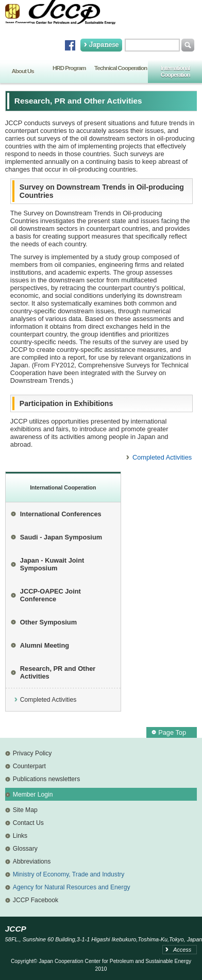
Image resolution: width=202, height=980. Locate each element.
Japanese (101, 45)
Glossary (25, 849)
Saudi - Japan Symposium (61, 537)
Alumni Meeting (45, 645)
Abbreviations (32, 861)
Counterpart (29, 766)
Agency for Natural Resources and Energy (72, 887)
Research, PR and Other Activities (58, 672)
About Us (23, 71)
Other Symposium (48, 622)
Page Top (172, 732)
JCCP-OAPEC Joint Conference (50, 595)
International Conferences (61, 514)
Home (19, 32)
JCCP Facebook (36, 900)
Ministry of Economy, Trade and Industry (69, 874)
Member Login (33, 795)
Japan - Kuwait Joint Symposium (52, 564)
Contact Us (28, 823)
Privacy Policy (32, 753)
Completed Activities (162, 457)
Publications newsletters (46, 779)
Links (20, 836)
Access (182, 950)
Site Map (25, 810)
